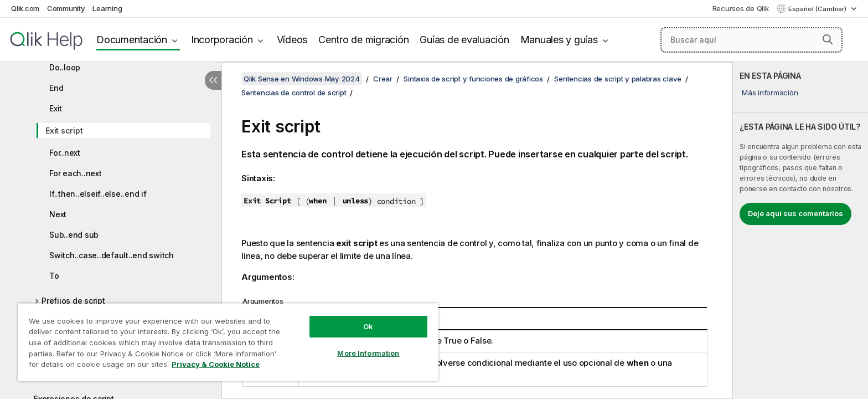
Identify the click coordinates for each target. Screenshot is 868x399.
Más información (770, 93)
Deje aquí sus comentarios (795, 213)
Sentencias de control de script (294, 93)
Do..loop (65, 67)
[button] (828, 39)
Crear (383, 79)
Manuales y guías (559, 40)
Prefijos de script (73, 301)
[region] (228, 342)
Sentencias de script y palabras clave (618, 79)
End (56, 88)
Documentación (132, 40)
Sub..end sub (74, 235)
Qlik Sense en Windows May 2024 (302, 79)
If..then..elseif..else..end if (98, 194)
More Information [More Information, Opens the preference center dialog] (368, 353)
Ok (368, 326)
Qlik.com (25, 8)
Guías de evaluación (464, 40)
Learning (107, 8)
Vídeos (292, 40)
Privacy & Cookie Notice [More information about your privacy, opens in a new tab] (216, 364)
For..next (65, 153)
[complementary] (800, 231)
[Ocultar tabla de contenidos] (213, 80)
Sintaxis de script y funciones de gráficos (473, 79)
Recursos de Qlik (741, 8)
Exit (56, 108)
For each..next (76, 173)
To (54, 276)
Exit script (64, 131)
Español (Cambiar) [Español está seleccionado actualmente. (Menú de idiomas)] (818, 9)
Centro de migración (363, 40)
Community (66, 8)
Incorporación (222, 40)
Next (58, 214)
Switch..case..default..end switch (112, 255)
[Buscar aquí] (751, 40)
